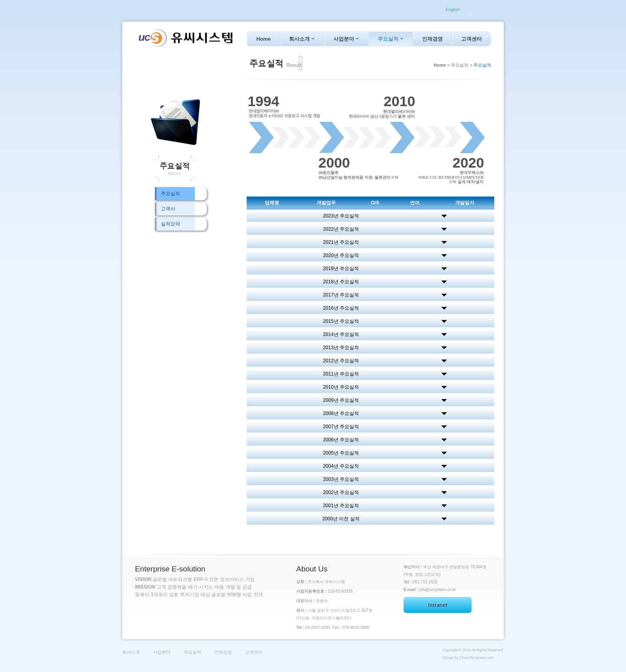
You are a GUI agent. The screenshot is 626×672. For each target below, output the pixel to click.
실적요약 (170, 224)
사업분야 (346, 39)
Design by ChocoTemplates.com (468, 658)
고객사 (168, 209)
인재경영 (432, 39)
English (453, 10)
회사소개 (302, 39)
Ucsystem (185, 38)
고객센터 (471, 39)
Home (263, 39)
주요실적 (391, 39)
